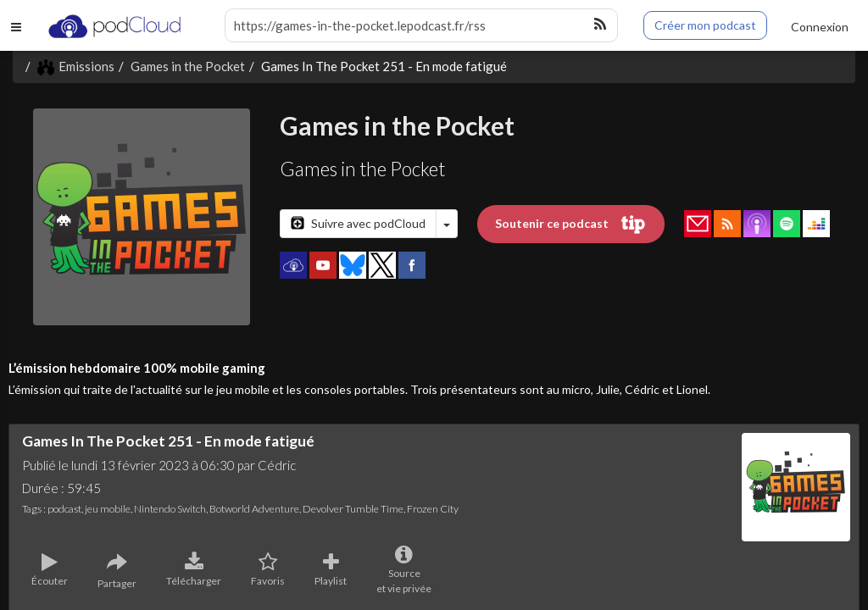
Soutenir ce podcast (571, 225)
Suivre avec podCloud (358, 223)
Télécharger (194, 570)
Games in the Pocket (188, 66)
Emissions (76, 66)
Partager (117, 571)
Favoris (268, 570)
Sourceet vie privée (404, 570)
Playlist (331, 570)
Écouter (50, 570)
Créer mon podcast (705, 25)
